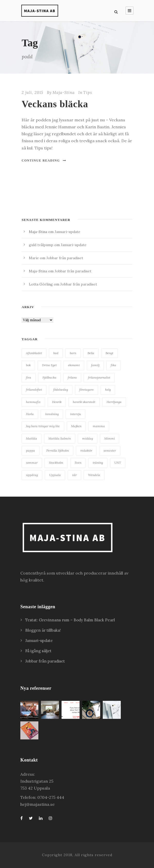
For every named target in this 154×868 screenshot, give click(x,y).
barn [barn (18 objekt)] (73, 353)
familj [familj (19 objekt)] (95, 365)
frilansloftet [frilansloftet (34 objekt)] (34, 390)
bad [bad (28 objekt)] (56, 353)
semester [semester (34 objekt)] (110, 450)
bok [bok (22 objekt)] (28, 365)
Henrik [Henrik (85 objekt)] (57, 402)
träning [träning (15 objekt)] (98, 463)
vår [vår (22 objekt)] (74, 475)
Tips (88, 92)
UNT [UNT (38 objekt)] (118, 463)
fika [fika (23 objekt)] (113, 365)
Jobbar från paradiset (65, 258)
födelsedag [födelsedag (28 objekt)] (61, 390)
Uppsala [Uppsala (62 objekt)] (55, 475)
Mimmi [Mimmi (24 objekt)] (110, 438)
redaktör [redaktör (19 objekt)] (86, 450)
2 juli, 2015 (32, 92)
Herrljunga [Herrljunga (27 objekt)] (114, 402)
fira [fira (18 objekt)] (29, 377)
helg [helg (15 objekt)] (108, 390)
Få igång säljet (38, 651)
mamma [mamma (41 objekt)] (99, 426)
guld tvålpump (41, 245)
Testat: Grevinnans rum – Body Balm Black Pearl (71, 620)
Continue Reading (44, 160)
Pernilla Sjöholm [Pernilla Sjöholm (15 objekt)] (58, 450)
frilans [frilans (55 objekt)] (72, 377)
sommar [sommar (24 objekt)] (32, 463)
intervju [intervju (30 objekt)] (75, 414)
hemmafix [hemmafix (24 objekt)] (33, 402)
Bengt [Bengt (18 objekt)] (109, 353)
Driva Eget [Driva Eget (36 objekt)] (49, 365)
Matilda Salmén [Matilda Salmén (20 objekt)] (60, 438)
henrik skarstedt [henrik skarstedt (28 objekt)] (84, 402)
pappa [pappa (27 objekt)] (31, 450)
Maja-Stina (64, 92)
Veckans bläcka (55, 104)
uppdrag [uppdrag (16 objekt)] (32, 475)
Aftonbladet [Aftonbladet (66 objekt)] (34, 353)
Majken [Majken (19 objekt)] (76, 426)
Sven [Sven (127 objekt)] (78, 463)
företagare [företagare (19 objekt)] (87, 390)
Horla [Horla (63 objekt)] (30, 414)
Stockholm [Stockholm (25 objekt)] (56, 463)
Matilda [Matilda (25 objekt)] (32, 438)
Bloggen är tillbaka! (43, 630)
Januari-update (67, 232)
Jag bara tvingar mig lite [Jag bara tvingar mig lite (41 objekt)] (43, 426)
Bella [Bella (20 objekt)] (91, 353)
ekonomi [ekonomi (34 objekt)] (74, 365)
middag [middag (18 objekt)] (88, 438)
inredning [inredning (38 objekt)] (52, 414)
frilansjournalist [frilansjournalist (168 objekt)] (99, 377)
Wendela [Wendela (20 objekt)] (94, 475)
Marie (34, 258)
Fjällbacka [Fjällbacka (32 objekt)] (49, 377)
